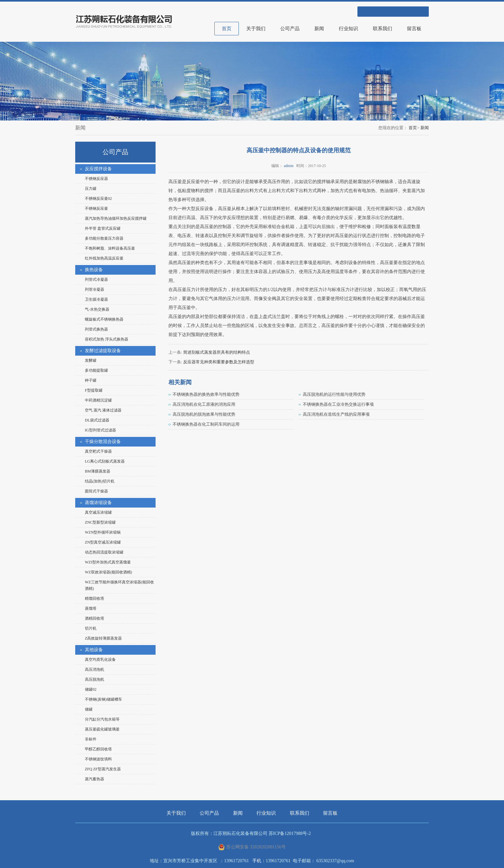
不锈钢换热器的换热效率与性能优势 (206, 394)
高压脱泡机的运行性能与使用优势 (334, 394)
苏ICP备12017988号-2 (290, 833)
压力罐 (91, 189)
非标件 (91, 739)
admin (289, 166)
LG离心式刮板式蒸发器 (105, 461)
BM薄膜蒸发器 (98, 471)
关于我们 (256, 29)
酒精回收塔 (94, 618)
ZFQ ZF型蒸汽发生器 (103, 769)
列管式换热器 (96, 329)
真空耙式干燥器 (98, 451)
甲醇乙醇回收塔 (98, 749)
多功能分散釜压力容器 (104, 238)
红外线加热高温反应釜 (104, 258)
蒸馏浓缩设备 (98, 503)
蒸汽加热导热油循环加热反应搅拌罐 (116, 218)
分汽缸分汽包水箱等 (102, 719)
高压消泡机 (94, 669)
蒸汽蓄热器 (94, 779)
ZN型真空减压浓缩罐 (103, 542)
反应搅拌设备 (98, 169)
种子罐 (91, 380)
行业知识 (348, 29)
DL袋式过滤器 (97, 420)
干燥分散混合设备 (103, 442)
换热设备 (94, 270)
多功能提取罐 (96, 370)
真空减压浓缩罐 (98, 512)
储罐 (89, 709)
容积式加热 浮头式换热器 (107, 339)
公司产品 (290, 29)
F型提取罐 (94, 390)
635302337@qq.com (335, 861)
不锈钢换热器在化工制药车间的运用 (206, 424)
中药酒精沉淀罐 (98, 400)
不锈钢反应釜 (96, 208)
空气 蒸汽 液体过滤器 (103, 410)
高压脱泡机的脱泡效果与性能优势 (204, 414)
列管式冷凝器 (96, 279)
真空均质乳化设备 (100, 660)
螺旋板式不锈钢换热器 (104, 319)
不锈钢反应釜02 (98, 199)
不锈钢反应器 (96, 179)
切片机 (91, 628)
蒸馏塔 (91, 608)
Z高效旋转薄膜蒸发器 (103, 638)
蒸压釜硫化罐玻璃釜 (102, 729)
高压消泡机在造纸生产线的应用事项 (336, 414)
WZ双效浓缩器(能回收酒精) (108, 572)
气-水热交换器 (97, 309)
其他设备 (94, 650)
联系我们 (382, 29)
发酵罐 (91, 360)
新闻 (319, 29)
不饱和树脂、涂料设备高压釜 (110, 248)
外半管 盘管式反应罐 (103, 228)
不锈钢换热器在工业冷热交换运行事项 (338, 404)
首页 (227, 29)
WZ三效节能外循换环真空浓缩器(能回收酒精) (119, 585)
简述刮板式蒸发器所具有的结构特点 (217, 352)
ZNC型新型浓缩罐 (100, 522)
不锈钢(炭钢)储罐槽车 (104, 699)
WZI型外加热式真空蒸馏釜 (108, 562)
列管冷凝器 (94, 289)
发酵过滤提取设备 (103, 351)
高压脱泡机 (94, 679)
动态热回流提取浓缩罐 (104, 552)
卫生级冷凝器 (96, 299)
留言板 (414, 29)
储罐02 (91, 689)
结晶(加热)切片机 (100, 481)
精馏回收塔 (94, 598)
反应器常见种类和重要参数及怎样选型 (219, 362)
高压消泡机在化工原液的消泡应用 (204, 404)
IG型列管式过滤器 (100, 430)
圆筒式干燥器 (96, 491)
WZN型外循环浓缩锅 (103, 532)
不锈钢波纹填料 (98, 759)
